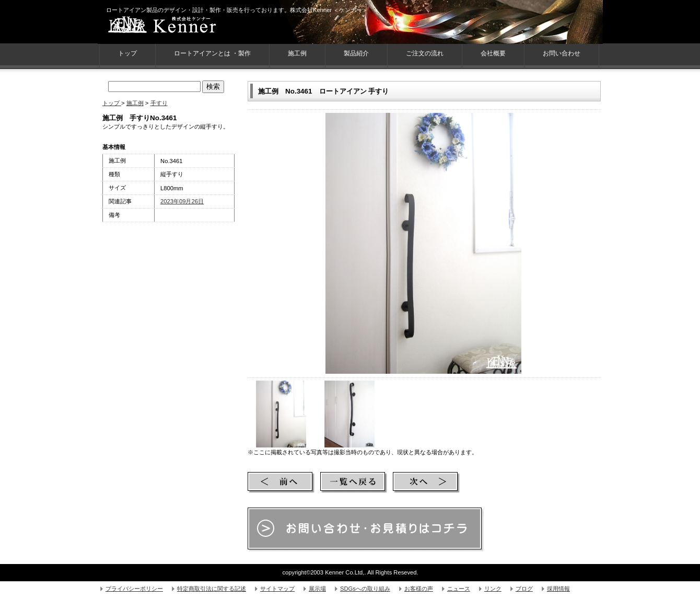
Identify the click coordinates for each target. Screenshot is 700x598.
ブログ (524, 589)
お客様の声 (419, 589)
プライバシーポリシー (134, 589)
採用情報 (558, 589)
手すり (159, 103)
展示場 (317, 589)
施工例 (297, 53)
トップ (112, 103)
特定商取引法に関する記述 (212, 589)
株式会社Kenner (181, 26)
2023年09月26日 (182, 201)
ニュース (459, 589)
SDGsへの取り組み (365, 589)
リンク (493, 589)
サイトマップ (277, 589)
